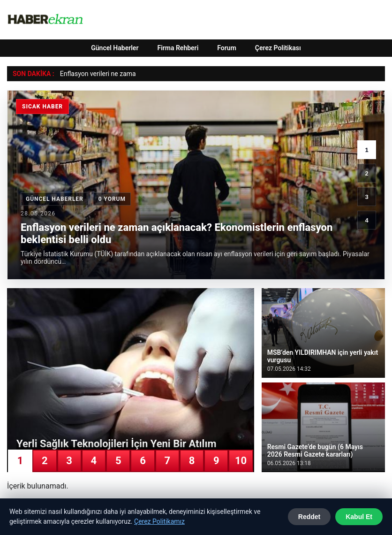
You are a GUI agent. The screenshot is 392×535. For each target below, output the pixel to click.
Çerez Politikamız (159, 521)
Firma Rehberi (178, 48)
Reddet (309, 517)
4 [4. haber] (366, 220)
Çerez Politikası (278, 48)
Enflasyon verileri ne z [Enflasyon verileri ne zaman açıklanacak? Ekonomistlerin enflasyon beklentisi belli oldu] (91, 74)
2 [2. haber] (366, 173)
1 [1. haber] (366, 150)
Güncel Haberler (115, 48)
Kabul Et (359, 517)
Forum (227, 48)
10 (241, 461)
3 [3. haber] (366, 197)
